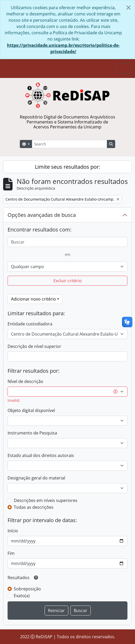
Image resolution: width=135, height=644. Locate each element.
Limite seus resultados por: (67, 167)
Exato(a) (22, 596)
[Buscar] (67, 242)
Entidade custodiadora (30, 324)
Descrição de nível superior (34, 346)
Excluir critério (68, 281)
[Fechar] (128, 8)
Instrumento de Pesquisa (32, 433)
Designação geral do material (36, 478)
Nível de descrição (25, 381)
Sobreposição (27, 589)
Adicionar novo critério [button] (33, 299)
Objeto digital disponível (31, 410)
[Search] (69, 144)
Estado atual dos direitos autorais (41, 455)
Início (13, 531)
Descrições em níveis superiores (46, 500)
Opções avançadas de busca (42, 215)
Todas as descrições (34, 507)
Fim (11, 553)
